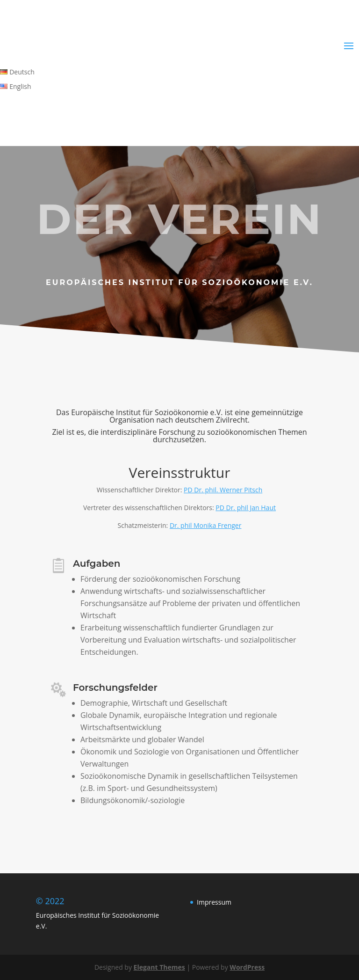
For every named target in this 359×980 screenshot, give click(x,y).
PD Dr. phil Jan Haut (246, 508)
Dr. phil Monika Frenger (206, 525)
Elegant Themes (159, 967)
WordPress (247, 967)
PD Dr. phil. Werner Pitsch (223, 490)
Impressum (214, 902)
